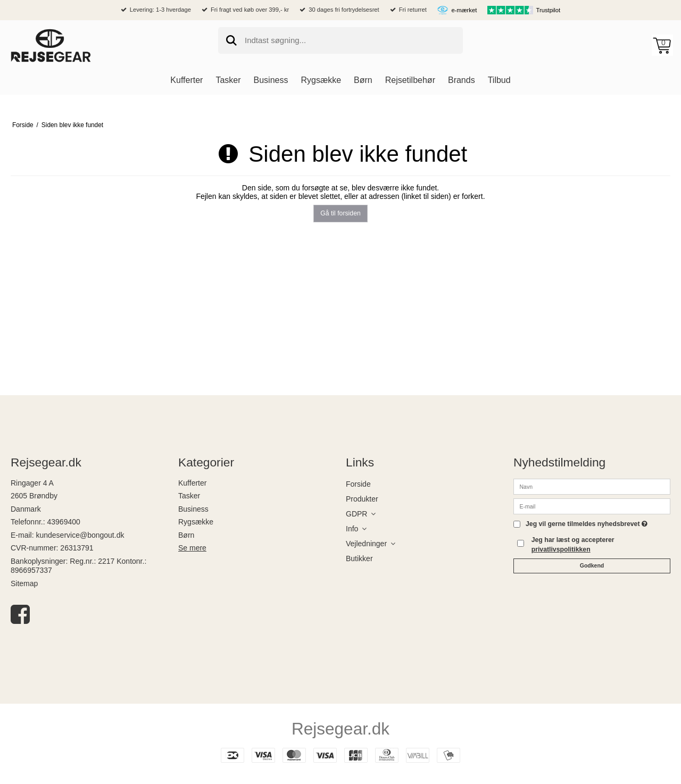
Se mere (192, 548)
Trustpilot (549, 10)
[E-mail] (592, 505)
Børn (186, 535)
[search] (340, 40)
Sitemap (24, 583)
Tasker (189, 496)
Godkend (592, 565)
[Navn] (592, 486)
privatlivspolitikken (561, 549)
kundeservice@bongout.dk (80, 535)
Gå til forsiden (340, 213)
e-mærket (464, 10)
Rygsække (196, 522)
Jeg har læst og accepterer (573, 545)
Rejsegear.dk (340, 729)
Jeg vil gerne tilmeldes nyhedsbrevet (587, 524)
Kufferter (192, 483)
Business (193, 509)
